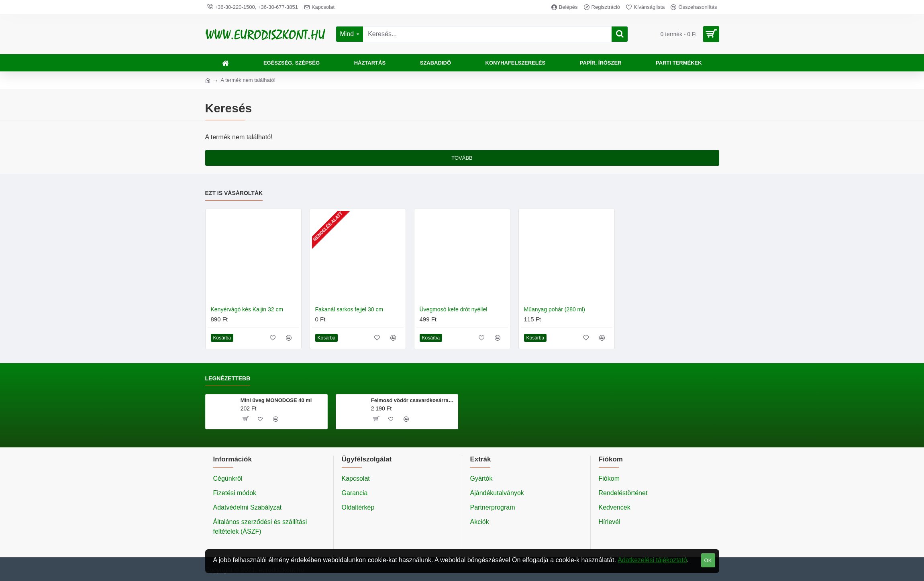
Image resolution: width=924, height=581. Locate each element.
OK (708, 560)
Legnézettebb (228, 378)
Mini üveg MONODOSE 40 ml (276, 400)
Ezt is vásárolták (234, 193)
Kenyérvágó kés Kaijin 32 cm (247, 309)
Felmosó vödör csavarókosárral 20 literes (413, 400)
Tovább (462, 158)
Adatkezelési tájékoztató (652, 560)
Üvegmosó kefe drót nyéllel (454, 309)
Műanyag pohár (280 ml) (555, 309)
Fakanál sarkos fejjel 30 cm (349, 309)
